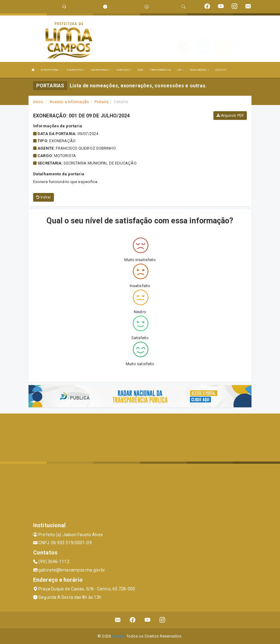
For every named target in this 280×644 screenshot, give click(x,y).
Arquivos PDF (230, 116)
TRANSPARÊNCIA (160, 70)
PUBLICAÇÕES (199, 70)
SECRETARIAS (101, 70)
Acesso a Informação (69, 102)
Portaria (101, 102)
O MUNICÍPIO (76, 70)
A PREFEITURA (50, 70)
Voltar (44, 197)
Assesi (118, 636)
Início (38, 102)
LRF (180, 70)
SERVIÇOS (124, 70)
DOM (140, 70)
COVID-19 (221, 70)
